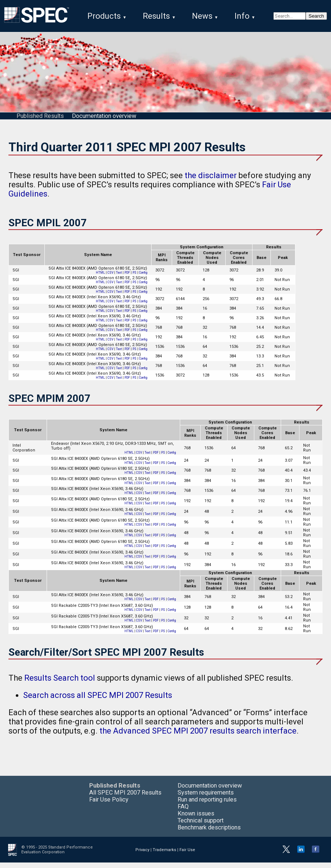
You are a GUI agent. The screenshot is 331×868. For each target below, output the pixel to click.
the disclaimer (211, 181)
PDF (127, 278)
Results (156, 16)
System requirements (206, 798)
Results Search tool (60, 683)
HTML (100, 278)
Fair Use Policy (109, 805)
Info (242, 16)
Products (104, 16)
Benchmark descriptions (209, 833)
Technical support (201, 826)
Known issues (196, 819)
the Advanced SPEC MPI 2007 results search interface (198, 736)
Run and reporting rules (207, 805)
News (202, 16)
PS (134, 278)
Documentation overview (104, 121)
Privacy (142, 855)
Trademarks (164, 855)
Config (143, 278)
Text (119, 278)
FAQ (183, 812)
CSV (110, 278)
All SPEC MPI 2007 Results (125, 798)
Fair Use (187, 855)
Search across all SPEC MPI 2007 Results (98, 701)
